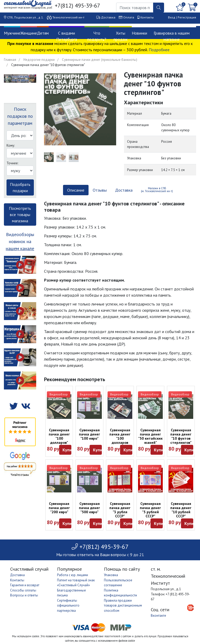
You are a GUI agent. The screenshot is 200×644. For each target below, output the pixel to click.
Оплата (129, 17)
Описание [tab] (76, 190)
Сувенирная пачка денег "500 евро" (89, 508)
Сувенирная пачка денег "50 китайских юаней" (150, 436)
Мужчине (12, 33)
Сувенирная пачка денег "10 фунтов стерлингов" (181, 436)
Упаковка (111, 575)
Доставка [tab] (124, 190)
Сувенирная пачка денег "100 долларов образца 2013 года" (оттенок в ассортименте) (121, 445)
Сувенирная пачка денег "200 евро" (59, 508)
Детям (43, 33)
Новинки (139, 33)
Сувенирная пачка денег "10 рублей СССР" (181, 510)
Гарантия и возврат (25, 585)
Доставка (108, 17)
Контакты (147, 17)
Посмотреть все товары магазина (20, 214)
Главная (10, 60)
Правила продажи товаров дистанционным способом (123, 606)
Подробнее (159, 50)
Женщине (29, 33)
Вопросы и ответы (24, 595)
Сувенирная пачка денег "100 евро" (89, 434)
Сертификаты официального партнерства (68, 606)
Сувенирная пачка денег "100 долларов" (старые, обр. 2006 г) (59, 440)
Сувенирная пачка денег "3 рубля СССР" (120, 510)
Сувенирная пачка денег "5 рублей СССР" (150, 510)
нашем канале (20, 248)
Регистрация (187, 17)
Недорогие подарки (39, 60)
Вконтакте (158, 616)
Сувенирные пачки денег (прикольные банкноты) (100, 60)
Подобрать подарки (20, 187)
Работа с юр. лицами (73, 575)
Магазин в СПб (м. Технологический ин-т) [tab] (157, 190)
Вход (172, 17)
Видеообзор (59, 394)
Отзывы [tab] (100, 190)
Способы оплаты (23, 590)
